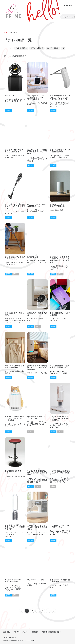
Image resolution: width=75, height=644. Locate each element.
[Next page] (54, 611)
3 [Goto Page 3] (38, 611)
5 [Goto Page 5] (48, 611)
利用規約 (35, 632)
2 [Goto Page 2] (32, 611)
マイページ (68, 6)
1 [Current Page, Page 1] (27, 611)
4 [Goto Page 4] (43, 611)
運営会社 (7, 632)
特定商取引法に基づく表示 (52, 632)
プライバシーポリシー (21, 632)
